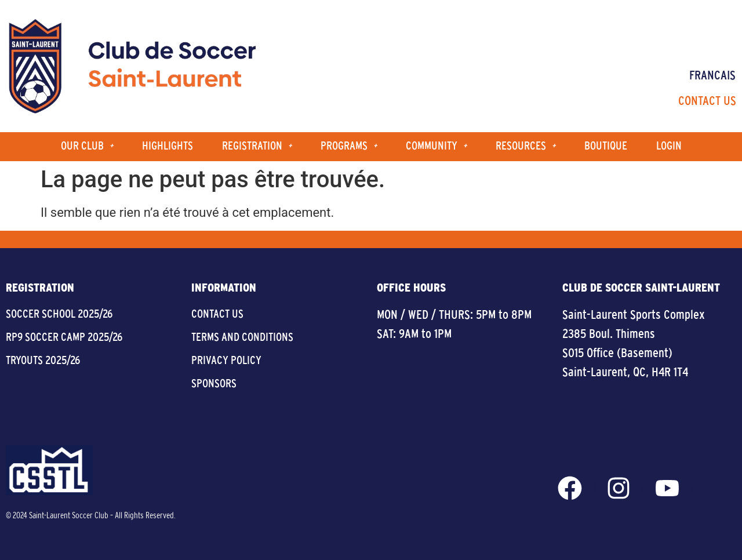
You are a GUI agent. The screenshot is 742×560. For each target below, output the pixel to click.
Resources (525, 146)
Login (669, 146)
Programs (349, 146)
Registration (257, 146)
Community (436, 146)
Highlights (168, 146)
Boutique (606, 146)
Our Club (87, 146)
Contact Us (707, 101)
